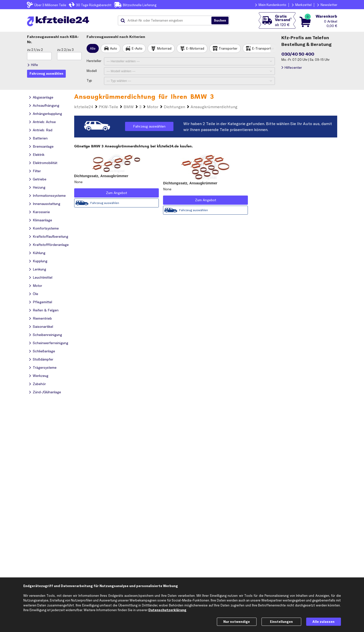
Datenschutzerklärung (167, 610)
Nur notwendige (237, 622)
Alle (93, 48)
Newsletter (329, 5)
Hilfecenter (293, 67)
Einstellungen (281, 622)
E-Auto (137, 48)
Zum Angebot (116, 193)
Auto (114, 48)
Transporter (228, 48)
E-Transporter (263, 48)
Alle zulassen (323, 622)
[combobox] (166, 21)
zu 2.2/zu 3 (65, 50)
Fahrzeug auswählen (149, 126)
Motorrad (164, 48)
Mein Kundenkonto (272, 5)
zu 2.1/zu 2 (35, 50)
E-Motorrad (195, 48)
